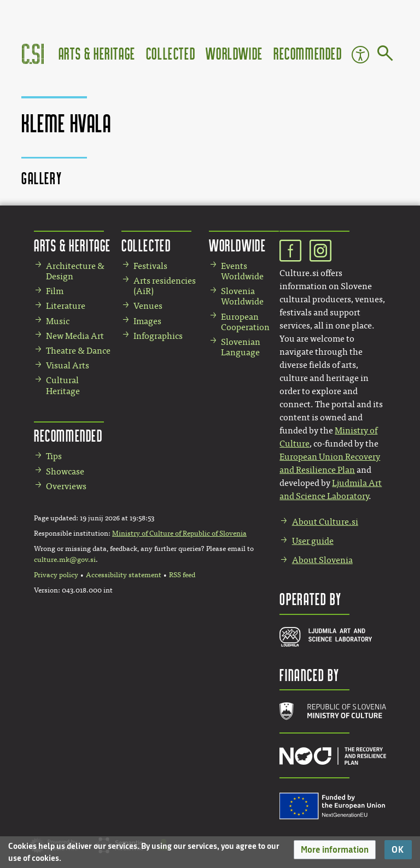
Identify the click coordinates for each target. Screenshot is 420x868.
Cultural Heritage (63, 385)
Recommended (308, 53)
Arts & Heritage (97, 53)
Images (147, 321)
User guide (313, 541)
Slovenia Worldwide (242, 296)
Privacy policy (56, 575)
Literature (66, 306)
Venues (148, 306)
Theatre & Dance (78, 351)
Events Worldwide (242, 271)
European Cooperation (245, 322)
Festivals (150, 266)
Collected (171, 53)
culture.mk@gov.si (65, 560)
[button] (335, 850)
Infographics (158, 336)
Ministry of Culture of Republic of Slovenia (179, 533)
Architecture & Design (75, 271)
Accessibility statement (124, 575)
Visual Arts (68, 365)
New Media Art (75, 336)
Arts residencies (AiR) (165, 286)
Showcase (65, 471)
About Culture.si (325, 522)
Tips (54, 456)
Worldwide (234, 53)
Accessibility (360, 55)
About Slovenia (322, 560)
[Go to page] (385, 55)
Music (58, 321)
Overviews (66, 486)
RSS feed (182, 575)
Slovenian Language (241, 347)
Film (55, 291)
